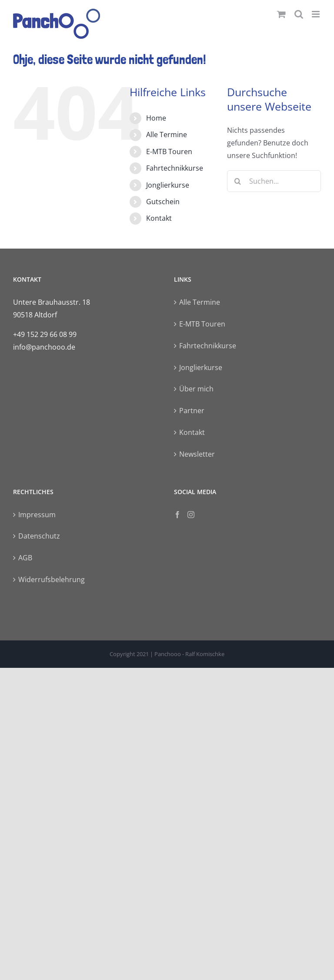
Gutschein (163, 202)
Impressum (37, 515)
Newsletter (197, 454)
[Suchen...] (274, 181)
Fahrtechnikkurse (175, 168)
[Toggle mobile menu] (316, 14)
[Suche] (238, 181)
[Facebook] (177, 515)
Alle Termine (167, 135)
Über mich (196, 389)
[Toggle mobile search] (299, 14)
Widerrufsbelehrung (52, 579)
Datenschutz (39, 536)
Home (156, 118)
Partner (192, 411)
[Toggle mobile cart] (281, 14)
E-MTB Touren (169, 152)
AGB (25, 558)
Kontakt (159, 218)
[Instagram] (191, 515)
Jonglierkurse (168, 185)
